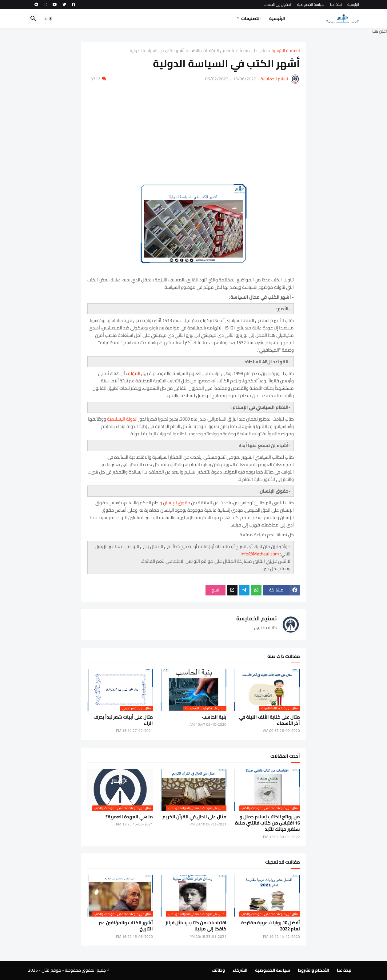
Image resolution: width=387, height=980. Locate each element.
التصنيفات (251, 18)
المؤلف (133, 373)
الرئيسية (353, 4)
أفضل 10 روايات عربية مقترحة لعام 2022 (271, 926)
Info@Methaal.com (260, 554)
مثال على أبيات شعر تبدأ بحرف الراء (123, 720)
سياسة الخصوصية (311, 4)
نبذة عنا (336, 4)
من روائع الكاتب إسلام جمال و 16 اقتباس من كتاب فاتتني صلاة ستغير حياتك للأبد (267, 823)
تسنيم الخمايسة (274, 79)
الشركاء (240, 970)
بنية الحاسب (214, 717)
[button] (48, 19)
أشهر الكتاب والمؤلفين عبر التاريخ (126, 926)
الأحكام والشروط (313, 970)
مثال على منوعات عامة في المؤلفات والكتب (228, 51)
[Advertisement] (194, 130)
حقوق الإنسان (177, 503)
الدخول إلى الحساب (278, 4)
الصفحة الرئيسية (286, 51)
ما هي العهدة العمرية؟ (129, 817)
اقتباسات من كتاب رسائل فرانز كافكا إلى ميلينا (196, 926)
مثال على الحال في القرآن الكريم (194, 817)
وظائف (218, 970)
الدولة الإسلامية (122, 419)
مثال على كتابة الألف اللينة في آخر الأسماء (269, 720)
